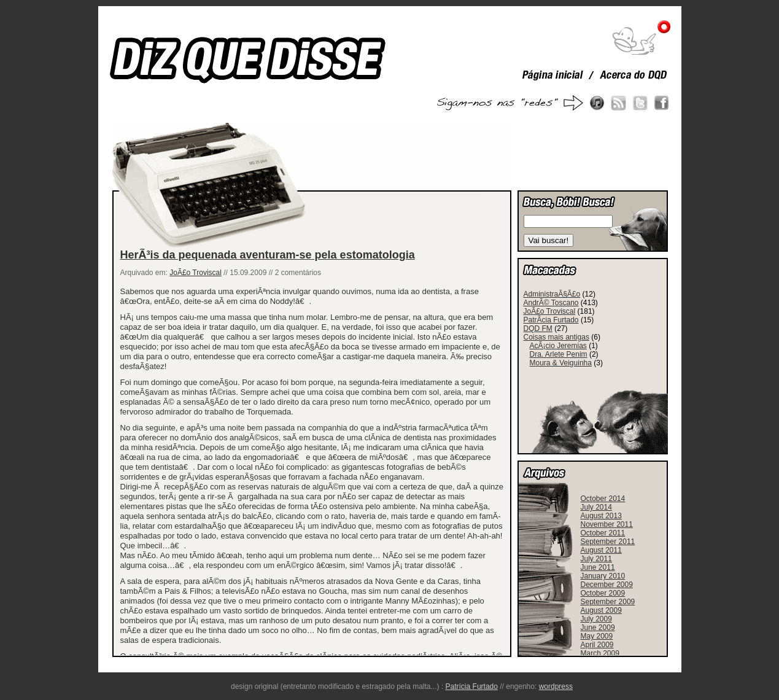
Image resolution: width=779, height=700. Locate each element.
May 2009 (597, 636)
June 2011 (598, 567)
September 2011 (608, 542)
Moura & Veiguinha (561, 363)
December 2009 (607, 585)
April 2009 (597, 645)
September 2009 (608, 602)
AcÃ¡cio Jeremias (558, 346)
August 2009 (601, 610)
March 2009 (600, 653)
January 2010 (603, 576)
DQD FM (538, 329)
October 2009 (603, 593)
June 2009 (598, 628)
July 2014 (596, 507)
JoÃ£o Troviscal (196, 273)
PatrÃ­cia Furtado (551, 320)
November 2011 (607, 524)
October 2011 (603, 533)
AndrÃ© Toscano (551, 303)
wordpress (556, 686)
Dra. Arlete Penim (559, 354)
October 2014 (603, 499)
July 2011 (596, 559)
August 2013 (601, 516)
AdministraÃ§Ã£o (552, 294)
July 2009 (596, 619)
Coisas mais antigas (556, 337)
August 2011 (601, 550)
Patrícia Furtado (472, 686)
